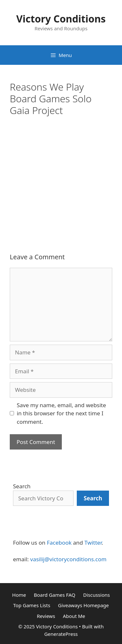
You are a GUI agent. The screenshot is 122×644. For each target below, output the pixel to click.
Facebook (59, 543)
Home (19, 595)
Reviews (46, 616)
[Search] (93, 498)
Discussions (96, 595)
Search (22, 486)
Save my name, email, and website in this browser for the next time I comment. (61, 413)
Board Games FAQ (55, 595)
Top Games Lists (32, 605)
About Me (74, 616)
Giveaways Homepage (83, 605)
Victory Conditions (61, 19)
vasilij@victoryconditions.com (68, 559)
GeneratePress (61, 634)
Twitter (93, 543)
